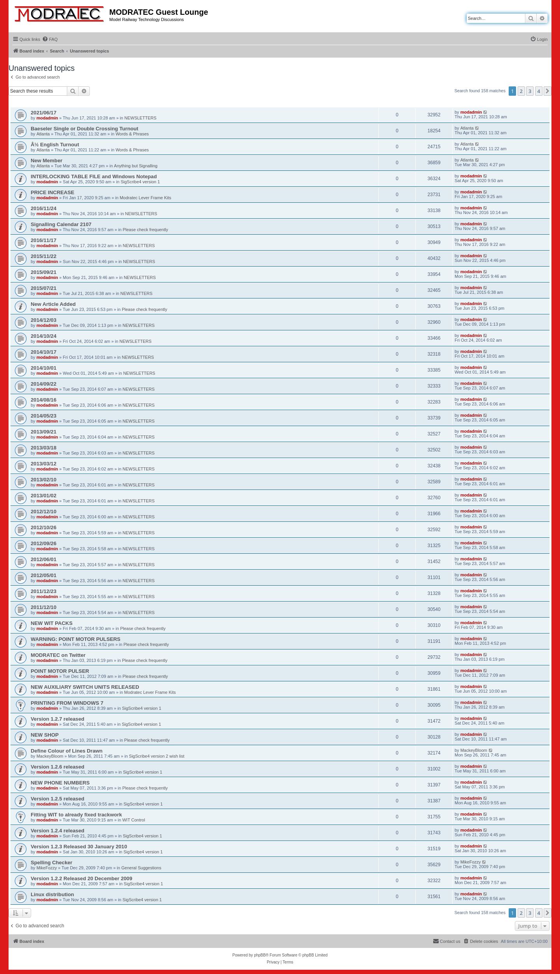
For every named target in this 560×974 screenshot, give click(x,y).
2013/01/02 (44, 496)
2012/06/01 (44, 559)
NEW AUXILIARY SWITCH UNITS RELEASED (85, 687)
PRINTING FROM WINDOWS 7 (67, 703)
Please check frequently (145, 230)
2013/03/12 (44, 464)
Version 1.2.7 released (58, 719)
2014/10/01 (44, 368)
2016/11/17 (44, 240)
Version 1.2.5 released (58, 799)
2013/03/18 (44, 448)
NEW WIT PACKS (52, 623)
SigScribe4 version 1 (140, 182)
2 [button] (521, 91)
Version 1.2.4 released (58, 831)
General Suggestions (141, 868)
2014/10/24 (44, 336)
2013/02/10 (44, 480)
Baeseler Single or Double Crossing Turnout (85, 129)
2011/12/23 (44, 591)
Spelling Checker (52, 863)
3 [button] (530, 91)
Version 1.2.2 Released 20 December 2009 (81, 878)
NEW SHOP (45, 735)
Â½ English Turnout (55, 145)
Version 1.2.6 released (58, 767)
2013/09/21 (44, 432)
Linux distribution (52, 894)
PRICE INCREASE (52, 192)
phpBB (260, 955)
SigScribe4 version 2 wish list (157, 756)
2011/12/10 (44, 607)
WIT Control (133, 820)
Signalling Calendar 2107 (61, 224)
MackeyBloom (50, 756)
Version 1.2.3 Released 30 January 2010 (79, 847)
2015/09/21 (44, 272)
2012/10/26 (44, 527)
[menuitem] (50, 39)
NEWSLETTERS (141, 118)
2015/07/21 (44, 288)
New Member (46, 161)
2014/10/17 (44, 352)
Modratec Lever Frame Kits (146, 198)
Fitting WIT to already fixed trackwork (76, 815)
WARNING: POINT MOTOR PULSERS (76, 639)
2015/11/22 (44, 256)
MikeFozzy (47, 868)
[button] (548, 91)
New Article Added (53, 304)
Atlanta (43, 134)
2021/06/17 (44, 113)
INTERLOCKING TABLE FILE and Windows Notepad (94, 176)
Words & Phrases (132, 134)
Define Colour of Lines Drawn (67, 751)
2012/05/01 (44, 575)
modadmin (47, 118)
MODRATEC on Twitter (58, 655)
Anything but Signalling (136, 166)
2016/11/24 (44, 208)
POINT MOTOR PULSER (60, 671)
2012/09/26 (44, 543)
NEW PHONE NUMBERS (60, 783)
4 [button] (539, 91)
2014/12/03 (44, 320)
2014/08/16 (44, 400)
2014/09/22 (44, 384)
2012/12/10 (44, 512)
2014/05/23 (44, 416)
